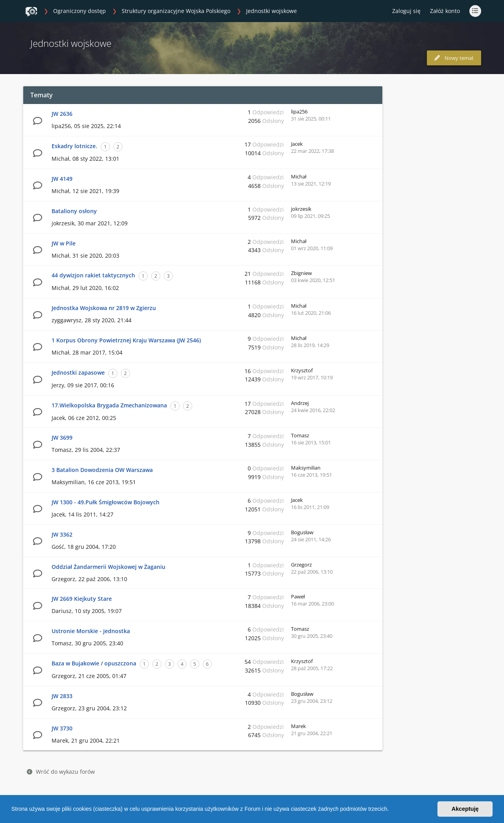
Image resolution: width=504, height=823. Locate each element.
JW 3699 (62, 438)
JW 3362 (62, 534)
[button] (391, 810)
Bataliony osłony (74, 211)
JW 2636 (62, 114)
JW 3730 (62, 728)
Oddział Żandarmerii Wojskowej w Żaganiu (108, 567)
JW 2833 (62, 696)
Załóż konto (445, 11)
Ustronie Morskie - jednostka (91, 631)
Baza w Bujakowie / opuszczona (94, 663)
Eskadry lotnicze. (74, 146)
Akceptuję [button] (465, 809)
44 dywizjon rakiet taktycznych (93, 275)
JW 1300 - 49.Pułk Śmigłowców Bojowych (106, 502)
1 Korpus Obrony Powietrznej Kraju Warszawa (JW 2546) (126, 340)
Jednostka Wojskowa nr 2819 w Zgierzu (104, 308)
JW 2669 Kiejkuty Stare (82, 599)
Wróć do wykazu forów (61, 772)
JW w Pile (64, 243)
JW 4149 (62, 179)
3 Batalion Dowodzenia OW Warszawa (102, 470)
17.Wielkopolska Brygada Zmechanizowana (109, 405)
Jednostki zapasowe (78, 372)
